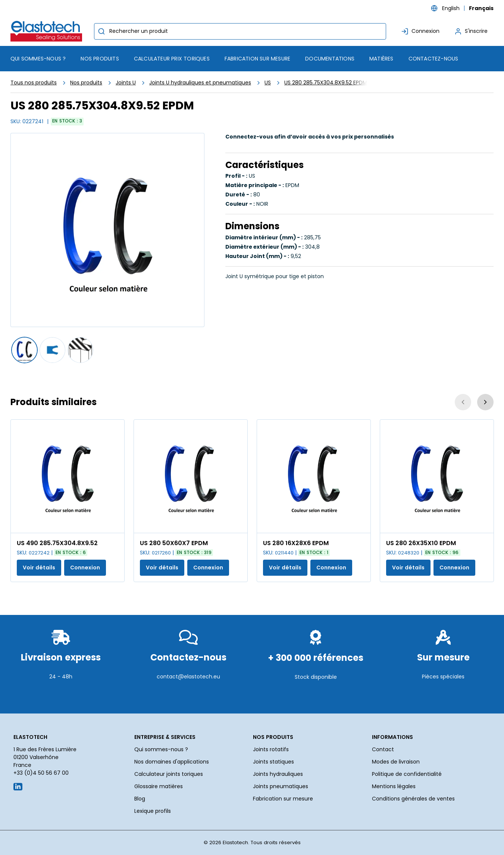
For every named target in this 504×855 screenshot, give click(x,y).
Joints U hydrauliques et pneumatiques (200, 83)
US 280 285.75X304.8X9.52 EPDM (326, 83)
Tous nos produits (34, 83)
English (451, 8)
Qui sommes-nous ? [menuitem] (38, 59)
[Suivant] (485, 402)
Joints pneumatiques (281, 786)
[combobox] (240, 31)
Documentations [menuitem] (330, 59)
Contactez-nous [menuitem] (433, 59)
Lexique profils (153, 811)
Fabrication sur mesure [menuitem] (257, 59)
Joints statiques (273, 762)
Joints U (126, 83)
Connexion (85, 568)
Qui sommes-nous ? (161, 749)
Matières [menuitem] (381, 59)
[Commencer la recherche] (101, 31)
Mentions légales (394, 786)
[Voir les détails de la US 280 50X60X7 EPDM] (191, 476)
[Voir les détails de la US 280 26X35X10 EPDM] (437, 476)
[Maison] (48, 31)
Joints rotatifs (271, 749)
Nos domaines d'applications (172, 762)
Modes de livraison (396, 762)
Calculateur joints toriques (169, 774)
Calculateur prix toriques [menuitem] (172, 59)
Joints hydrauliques (278, 774)
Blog (140, 799)
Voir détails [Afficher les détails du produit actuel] (39, 568)
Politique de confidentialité (407, 774)
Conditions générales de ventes (413, 799)
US (268, 83)
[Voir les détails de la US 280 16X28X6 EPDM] (314, 476)
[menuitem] (100, 59)
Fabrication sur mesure (283, 799)
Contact (383, 749)
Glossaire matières (159, 786)
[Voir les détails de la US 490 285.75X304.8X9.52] (68, 476)
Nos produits (86, 83)
